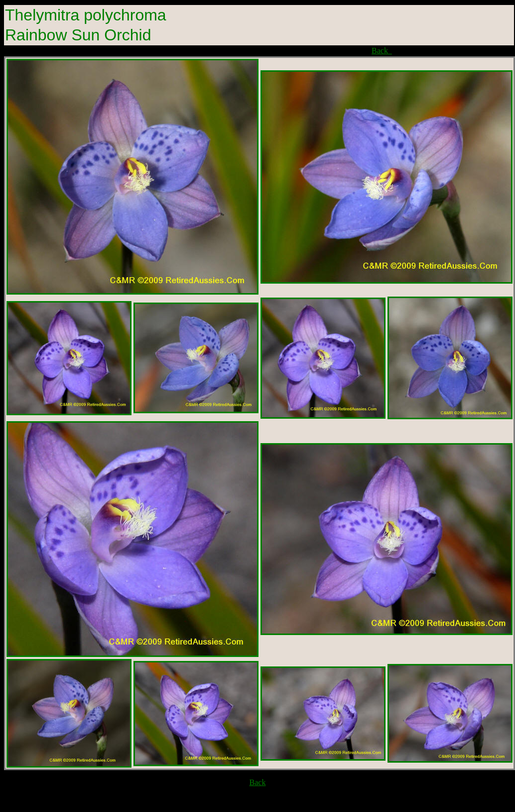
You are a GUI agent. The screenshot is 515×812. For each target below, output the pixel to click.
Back (382, 51)
